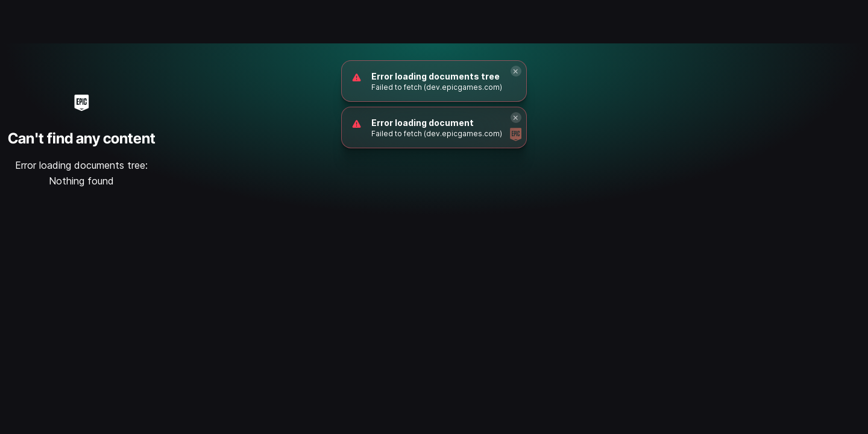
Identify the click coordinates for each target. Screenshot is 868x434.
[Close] (516, 71)
